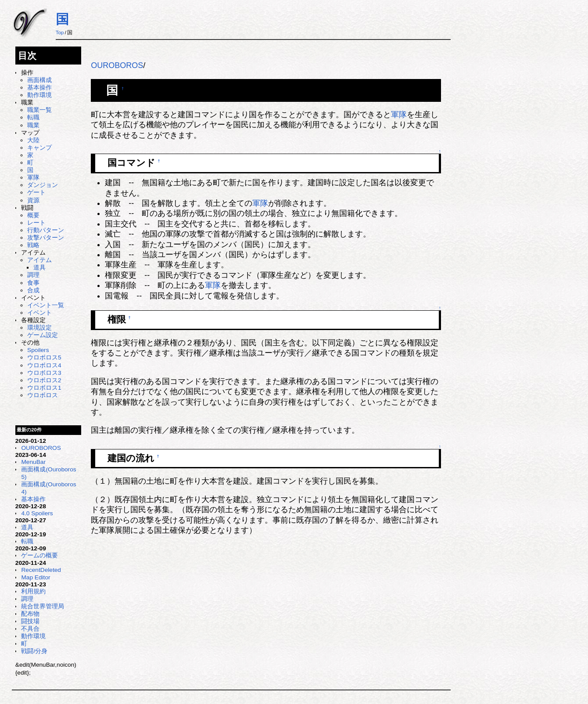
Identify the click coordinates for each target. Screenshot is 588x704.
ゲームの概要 (39, 555)
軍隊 (33, 178)
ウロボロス (43, 395)
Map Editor (36, 577)
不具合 (30, 629)
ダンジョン (43, 185)
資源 (33, 200)
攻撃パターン (46, 238)
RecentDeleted (41, 570)
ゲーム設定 (43, 335)
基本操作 (39, 88)
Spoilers (38, 350)
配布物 (30, 614)
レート (36, 223)
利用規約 (33, 591)
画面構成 (39, 80)
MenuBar (33, 462)
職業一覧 (39, 110)
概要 (33, 215)
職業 (33, 125)
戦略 (33, 245)
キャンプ (39, 148)
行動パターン (46, 230)
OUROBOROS (41, 448)
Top (60, 32)
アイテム (39, 260)
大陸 (33, 140)
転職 (33, 117)
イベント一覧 (46, 305)
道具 (39, 268)
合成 (33, 290)
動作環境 (39, 95)
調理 (33, 275)
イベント (39, 313)
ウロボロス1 (44, 388)
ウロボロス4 (44, 365)
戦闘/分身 (34, 651)
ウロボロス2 (44, 380)
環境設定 (39, 328)
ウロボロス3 (44, 373)
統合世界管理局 (43, 606)
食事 (33, 283)
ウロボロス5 (44, 357)
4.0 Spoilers (37, 513)
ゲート (36, 192)
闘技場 (30, 621)
